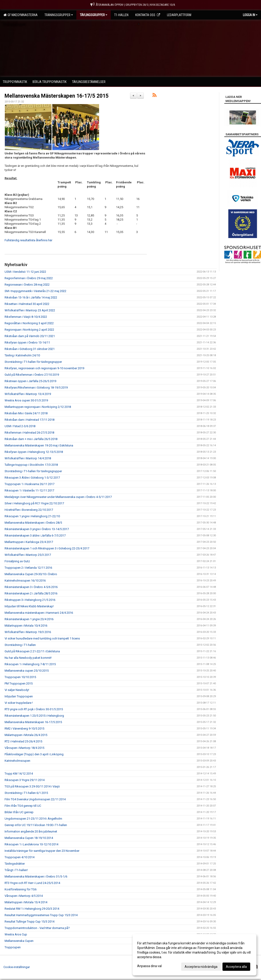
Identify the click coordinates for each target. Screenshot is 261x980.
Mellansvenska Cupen (19, 941)
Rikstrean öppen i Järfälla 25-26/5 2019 (30, 381)
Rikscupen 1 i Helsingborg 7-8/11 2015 (30, 664)
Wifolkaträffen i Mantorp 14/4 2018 (28, 458)
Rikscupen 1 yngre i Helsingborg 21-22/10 (32, 516)
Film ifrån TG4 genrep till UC (23, 806)
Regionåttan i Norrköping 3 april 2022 (29, 323)
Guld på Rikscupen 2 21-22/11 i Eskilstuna (32, 651)
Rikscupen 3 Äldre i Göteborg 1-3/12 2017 (32, 478)
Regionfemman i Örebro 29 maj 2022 (29, 278)
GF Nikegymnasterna (21, 15)
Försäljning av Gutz (17, 561)
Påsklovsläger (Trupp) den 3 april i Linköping (34, 754)
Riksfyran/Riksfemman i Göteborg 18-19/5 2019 (36, 388)
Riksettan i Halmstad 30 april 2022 (27, 304)
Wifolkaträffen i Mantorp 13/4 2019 (28, 394)
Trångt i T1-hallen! (16, 870)
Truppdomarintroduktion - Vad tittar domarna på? (37, 928)
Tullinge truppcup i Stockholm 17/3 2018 (31, 465)
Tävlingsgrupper (94, 15)
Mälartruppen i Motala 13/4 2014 (26, 902)
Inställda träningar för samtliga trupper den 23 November (42, 851)
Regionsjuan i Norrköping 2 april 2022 (29, 330)
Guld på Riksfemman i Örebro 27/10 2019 (32, 375)
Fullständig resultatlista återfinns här (28, 240)
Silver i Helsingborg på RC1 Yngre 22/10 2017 (34, 503)
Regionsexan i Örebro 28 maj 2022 (27, 285)
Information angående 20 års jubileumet (31, 831)
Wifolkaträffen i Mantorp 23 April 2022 (30, 310)
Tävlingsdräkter (15, 864)
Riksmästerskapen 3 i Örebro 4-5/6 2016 (31, 587)
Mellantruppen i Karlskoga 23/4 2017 (29, 542)
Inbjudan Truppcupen (19, 696)
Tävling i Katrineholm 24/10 (22, 355)
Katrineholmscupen (17, 761)
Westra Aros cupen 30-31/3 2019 (26, 400)
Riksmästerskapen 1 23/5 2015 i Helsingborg (34, 716)
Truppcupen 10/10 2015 (20, 677)
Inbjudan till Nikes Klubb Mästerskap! (29, 606)
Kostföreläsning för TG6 (21, 889)
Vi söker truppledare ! (19, 703)
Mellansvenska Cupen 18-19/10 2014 (29, 838)
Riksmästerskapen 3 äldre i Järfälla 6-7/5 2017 (35, 535)
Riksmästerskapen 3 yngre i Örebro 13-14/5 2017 (37, 529)
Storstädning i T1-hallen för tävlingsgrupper (33, 362)
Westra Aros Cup (16, 934)
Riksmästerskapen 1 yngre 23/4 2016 (29, 619)
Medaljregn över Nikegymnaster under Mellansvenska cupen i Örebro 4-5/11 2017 (58, 497)
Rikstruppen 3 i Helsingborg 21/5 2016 (30, 600)
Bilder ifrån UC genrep (19, 812)
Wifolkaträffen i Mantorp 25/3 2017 (28, 555)
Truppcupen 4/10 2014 (19, 857)
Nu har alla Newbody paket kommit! (28, 658)
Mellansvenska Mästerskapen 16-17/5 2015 (57, 96)
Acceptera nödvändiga (201, 967)
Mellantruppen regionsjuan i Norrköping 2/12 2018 (38, 407)
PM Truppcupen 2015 (19, 683)
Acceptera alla (236, 967)
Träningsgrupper (59, 15)
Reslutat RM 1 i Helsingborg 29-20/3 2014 (32, 909)
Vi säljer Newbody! (17, 690)
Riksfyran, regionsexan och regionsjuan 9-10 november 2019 (44, 368)
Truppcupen (13, 947)
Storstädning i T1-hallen (20, 645)
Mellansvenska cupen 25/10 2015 (27, 671)
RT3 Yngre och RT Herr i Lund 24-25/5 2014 (32, 883)
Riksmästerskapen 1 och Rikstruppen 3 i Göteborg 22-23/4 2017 (47, 548)
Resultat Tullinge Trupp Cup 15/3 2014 (29, 922)
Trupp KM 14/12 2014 (19, 774)
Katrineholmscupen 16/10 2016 (25, 581)
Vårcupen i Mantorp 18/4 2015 (24, 748)
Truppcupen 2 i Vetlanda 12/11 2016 (28, 568)
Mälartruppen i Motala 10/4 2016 (26, 626)
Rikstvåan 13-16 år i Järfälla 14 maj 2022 (31, 297)
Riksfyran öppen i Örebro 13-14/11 (27, 342)
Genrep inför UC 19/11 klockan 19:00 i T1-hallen (36, 825)
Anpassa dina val (149, 966)
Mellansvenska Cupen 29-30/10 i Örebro (31, 574)
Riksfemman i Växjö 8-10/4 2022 (26, 317)
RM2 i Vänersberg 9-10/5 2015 (24, 729)
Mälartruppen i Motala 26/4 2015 (26, 735)
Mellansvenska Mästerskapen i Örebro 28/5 (33, 523)
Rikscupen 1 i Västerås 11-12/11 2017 (29, 490)
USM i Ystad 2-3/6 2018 (20, 426)
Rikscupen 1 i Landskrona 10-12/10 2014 (31, 844)
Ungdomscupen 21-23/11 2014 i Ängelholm (33, 819)
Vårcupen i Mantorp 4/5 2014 (24, 896)
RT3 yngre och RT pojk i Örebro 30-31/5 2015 (34, 709)
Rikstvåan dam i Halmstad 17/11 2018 (29, 420)
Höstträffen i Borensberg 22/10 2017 (29, 510)
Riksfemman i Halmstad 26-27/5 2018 (29, 433)
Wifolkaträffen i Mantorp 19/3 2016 (28, 632)
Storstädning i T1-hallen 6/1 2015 (26, 793)
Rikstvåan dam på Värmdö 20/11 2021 (30, 336)
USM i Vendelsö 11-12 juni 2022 (25, 272)
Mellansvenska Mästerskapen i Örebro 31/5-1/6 (36, 876)
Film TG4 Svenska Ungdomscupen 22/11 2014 (35, 799)
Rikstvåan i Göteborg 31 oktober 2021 (30, 349)
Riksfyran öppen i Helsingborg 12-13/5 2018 (34, 452)
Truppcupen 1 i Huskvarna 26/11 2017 (29, 484)
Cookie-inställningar (17, 967)
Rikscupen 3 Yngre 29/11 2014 (25, 780)
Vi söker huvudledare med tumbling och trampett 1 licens (42, 638)
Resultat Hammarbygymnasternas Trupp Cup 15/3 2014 (41, 915)
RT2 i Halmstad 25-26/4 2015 (23, 741)
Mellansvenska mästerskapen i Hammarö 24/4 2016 (39, 613)
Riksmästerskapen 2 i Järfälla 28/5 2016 (31, 593)
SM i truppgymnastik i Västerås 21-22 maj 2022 (35, 291)
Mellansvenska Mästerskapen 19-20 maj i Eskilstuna (39, 445)
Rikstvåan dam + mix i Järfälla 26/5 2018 (31, 439)
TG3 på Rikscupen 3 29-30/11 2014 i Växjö (32, 786)
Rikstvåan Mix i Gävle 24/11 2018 (26, 413)
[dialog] (194, 955)
